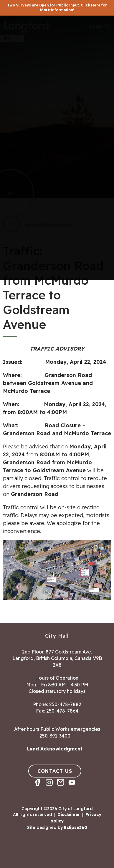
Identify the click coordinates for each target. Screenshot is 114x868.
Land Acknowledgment (55, 749)
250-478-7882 (65, 704)
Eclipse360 (76, 827)
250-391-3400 (55, 736)
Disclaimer (69, 815)
